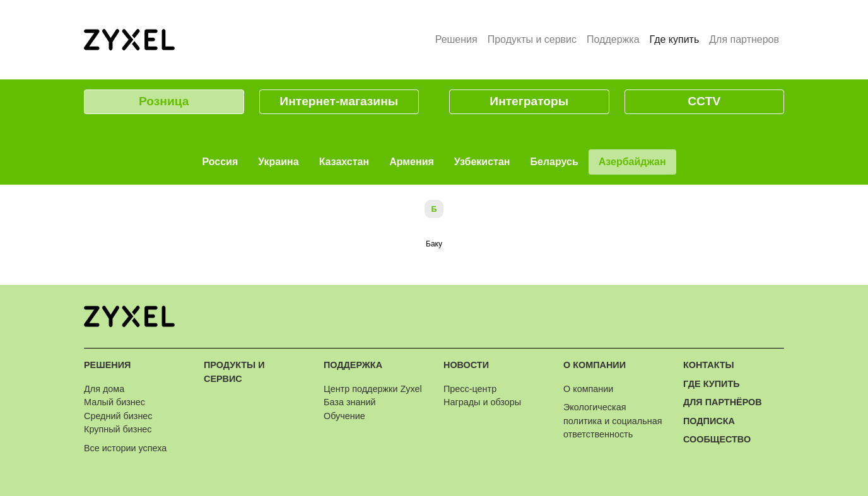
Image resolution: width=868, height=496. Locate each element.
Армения (412, 162)
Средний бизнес (118, 416)
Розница (164, 101)
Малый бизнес (114, 402)
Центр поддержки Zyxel (373, 389)
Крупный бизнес (118, 429)
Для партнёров (723, 402)
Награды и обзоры (482, 402)
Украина (278, 162)
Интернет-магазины (339, 101)
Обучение (344, 416)
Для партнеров (744, 39)
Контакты (709, 365)
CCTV (704, 101)
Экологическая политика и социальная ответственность (613, 421)
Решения (456, 39)
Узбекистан (482, 162)
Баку (434, 244)
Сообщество (717, 439)
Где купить (677, 38)
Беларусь (554, 162)
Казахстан (344, 162)
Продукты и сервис (532, 39)
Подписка (709, 421)
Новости (466, 365)
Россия (220, 162)
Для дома (104, 389)
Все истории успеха (125, 448)
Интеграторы (529, 101)
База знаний (349, 402)
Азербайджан (632, 162)
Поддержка (613, 39)
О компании (595, 365)
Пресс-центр (470, 389)
